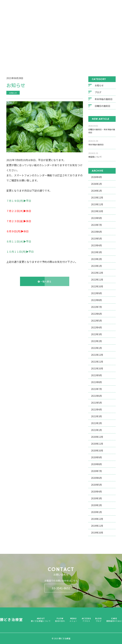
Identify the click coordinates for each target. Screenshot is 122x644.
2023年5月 (96, 239)
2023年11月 (97, 205)
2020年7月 (96, 471)
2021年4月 (96, 410)
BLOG (100, 13)
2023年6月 (96, 232)
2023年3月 (96, 253)
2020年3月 (96, 499)
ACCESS (87, 13)
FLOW (64, 15)
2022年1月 (96, 348)
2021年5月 (96, 403)
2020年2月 (96, 506)
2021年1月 (96, 430)
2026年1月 (96, 184)
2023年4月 (96, 246)
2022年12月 (97, 273)
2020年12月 (97, 437)
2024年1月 (96, 191)
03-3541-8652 (61, 588)
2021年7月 (96, 389)
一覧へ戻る (45, 282)
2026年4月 (96, 177)
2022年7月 (96, 307)
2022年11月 (97, 280)
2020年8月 (96, 465)
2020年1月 (96, 512)
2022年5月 (96, 321)
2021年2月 (96, 424)
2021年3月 (96, 417)
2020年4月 (96, 492)
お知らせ (99, 86)
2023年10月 (97, 212)
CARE (110, 16)
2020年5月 (96, 485)
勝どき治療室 (19, 14)
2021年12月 (97, 355)
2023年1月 (96, 266)
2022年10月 (97, 287)
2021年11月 (97, 362)
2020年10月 (97, 451)
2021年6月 (96, 396)
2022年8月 (96, 301)
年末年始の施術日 (104, 100)
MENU (75, 15)
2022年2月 (96, 342)
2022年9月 (96, 294)
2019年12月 (97, 519)
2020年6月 (96, 478)
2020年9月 (96, 458)
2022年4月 (96, 328)
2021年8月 (96, 383)
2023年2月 (96, 260)
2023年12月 (97, 198)
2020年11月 (97, 444)
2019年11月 (97, 526)
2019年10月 (97, 533)
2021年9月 (96, 376)
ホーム (14, 59)
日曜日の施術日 (102, 106)
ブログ (24, 59)
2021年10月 (97, 369)
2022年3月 (96, 335)
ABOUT (53, 16)
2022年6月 (96, 314)
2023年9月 (96, 218)
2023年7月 (96, 225)
